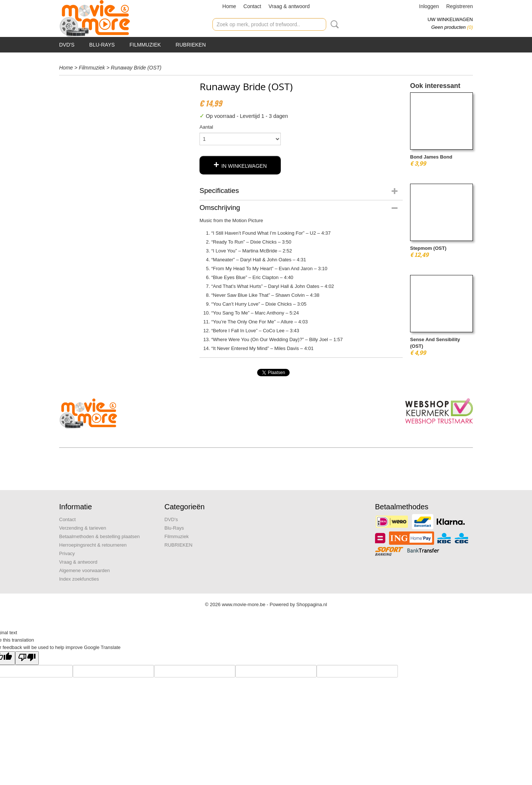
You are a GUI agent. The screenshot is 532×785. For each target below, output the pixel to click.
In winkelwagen (244, 166)
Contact (252, 6)
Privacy (67, 553)
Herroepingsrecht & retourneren (93, 545)
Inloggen (429, 6)
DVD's (67, 45)
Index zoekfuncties (79, 579)
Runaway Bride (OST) (136, 68)
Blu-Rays (102, 45)
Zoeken (333, 24)
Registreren (460, 6)
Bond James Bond (431, 157)
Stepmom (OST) (428, 248)
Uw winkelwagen (450, 19)
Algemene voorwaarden (84, 570)
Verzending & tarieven (83, 528)
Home (229, 6)
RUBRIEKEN (191, 45)
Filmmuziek (145, 45)
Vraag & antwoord (289, 6)
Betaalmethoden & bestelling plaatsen (99, 536)
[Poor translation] (27, 658)
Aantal (206, 127)
